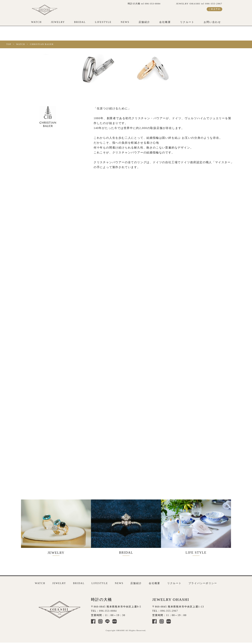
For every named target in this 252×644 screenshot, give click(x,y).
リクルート (187, 22)
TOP (9, 44)
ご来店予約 (214, 9)
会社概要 (165, 22)
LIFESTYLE (103, 22)
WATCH (36, 22)
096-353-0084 (108, 611)
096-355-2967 (169, 611)
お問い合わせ (212, 22)
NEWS (125, 22)
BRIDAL (80, 22)
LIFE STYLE (199, 528)
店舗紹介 (144, 22)
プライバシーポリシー (203, 583)
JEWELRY (58, 22)
